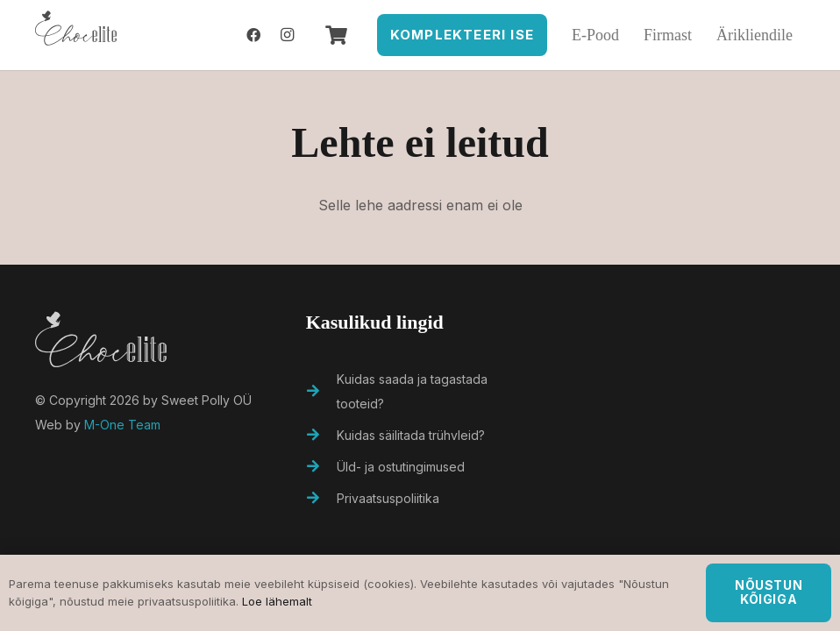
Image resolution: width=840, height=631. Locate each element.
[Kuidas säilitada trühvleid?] (322, 436)
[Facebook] (253, 35)
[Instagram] (287, 35)
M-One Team (122, 425)
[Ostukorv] (336, 35)
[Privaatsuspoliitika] (322, 499)
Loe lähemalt (277, 601)
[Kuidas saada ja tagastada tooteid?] (322, 392)
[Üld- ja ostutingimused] (322, 467)
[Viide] (76, 35)
